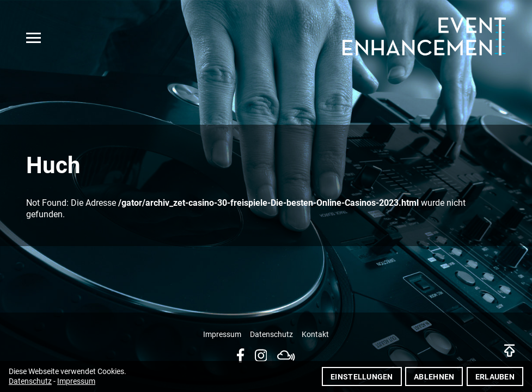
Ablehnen (434, 377)
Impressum (222, 335)
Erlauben (495, 377)
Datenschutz (271, 335)
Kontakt (315, 335)
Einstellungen (362, 377)
